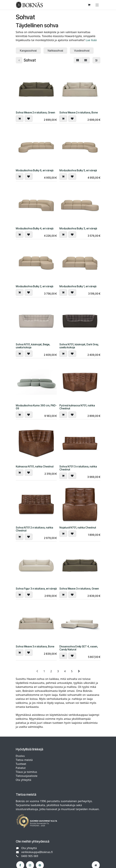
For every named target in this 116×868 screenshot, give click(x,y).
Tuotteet (21, 764)
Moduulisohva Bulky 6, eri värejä (35, 170)
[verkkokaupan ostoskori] (89, 5)
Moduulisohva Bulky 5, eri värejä (78, 170)
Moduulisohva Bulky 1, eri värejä (78, 286)
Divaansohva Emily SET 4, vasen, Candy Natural (79, 648)
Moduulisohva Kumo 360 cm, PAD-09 (36, 407)
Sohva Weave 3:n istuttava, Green (79, 588)
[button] (20, 119)
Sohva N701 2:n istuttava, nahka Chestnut (34, 529)
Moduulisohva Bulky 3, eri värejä (78, 228)
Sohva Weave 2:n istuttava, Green (35, 113)
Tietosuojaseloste (27, 776)
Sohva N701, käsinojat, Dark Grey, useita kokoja (79, 346)
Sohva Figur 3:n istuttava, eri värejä (36, 588)
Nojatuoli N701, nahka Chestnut (78, 527)
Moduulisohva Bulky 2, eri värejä (35, 286)
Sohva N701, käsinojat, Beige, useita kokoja (33, 346)
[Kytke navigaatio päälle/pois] (97, 5)
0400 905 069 (30, 856)
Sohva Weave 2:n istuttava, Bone (79, 113)
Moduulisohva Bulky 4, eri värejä (35, 228)
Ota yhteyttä (23, 780)
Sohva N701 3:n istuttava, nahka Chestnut (78, 468)
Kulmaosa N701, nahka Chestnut (35, 466)
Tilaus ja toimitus (26, 772)
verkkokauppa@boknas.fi (37, 852)
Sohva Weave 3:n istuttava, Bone (35, 647)
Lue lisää (91, 40)
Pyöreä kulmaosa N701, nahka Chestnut (77, 407)
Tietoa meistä (24, 760)
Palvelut (21, 768)
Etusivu (20, 756)
